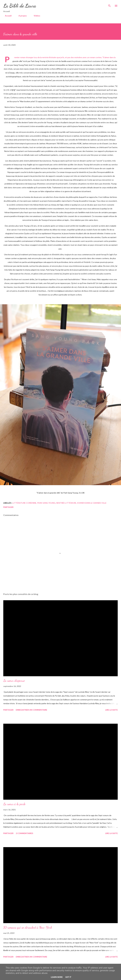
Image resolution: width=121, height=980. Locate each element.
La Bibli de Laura (20, 6)
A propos (21, 16)
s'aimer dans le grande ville (92, 503)
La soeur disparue (14, 681)
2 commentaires (24, 833)
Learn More (57, 977)
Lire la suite (111, 710)
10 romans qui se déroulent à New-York (28, 927)
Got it (68, 977)
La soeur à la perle (14, 804)
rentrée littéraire (66, 503)
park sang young (46, 503)
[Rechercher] (109, 5)
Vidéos (35, 16)
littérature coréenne (24, 503)
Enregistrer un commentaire (31, 710)
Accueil (7, 16)
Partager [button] (8, 507)
